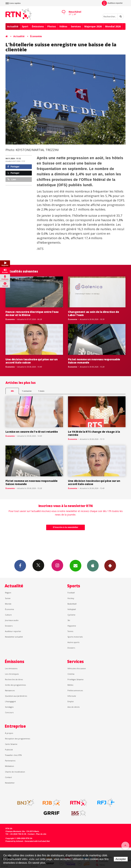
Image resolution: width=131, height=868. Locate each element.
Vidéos (63, 26)
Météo (70, 685)
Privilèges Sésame (75, 679)
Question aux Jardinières (16, 696)
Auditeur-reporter (112, 3)
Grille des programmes (15, 685)
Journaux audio (12, 620)
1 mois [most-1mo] (41, 391)
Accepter (121, 859)
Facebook (20, 565)
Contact (8, 777)
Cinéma (71, 674)
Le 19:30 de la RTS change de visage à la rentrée (94, 433)
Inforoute (72, 696)
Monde (8, 604)
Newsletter (10, 783)
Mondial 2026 (113, 26)
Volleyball (72, 609)
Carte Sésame (11, 744)
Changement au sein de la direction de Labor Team (93, 313)
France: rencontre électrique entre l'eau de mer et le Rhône (32, 313)
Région (8, 593)
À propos (9, 733)
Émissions (38, 26)
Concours (9, 712)
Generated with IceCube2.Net (37, 841)
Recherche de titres (14, 679)
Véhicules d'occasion (77, 668)
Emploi (71, 701)
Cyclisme (71, 615)
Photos (52, 26)
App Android (110, 565)
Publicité (9, 750)
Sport (25, 26)
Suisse (8, 598)
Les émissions (11, 668)
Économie (36, 36)
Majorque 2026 (93, 26)
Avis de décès (73, 707)
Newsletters (75, 565)
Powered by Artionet (14, 841)
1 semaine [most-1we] (27, 391)
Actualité (13, 26)
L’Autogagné (10, 701)
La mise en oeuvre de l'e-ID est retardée (32, 432)
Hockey (71, 598)
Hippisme (72, 626)
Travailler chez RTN (13, 755)
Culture (8, 615)
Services (76, 26)
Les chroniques (12, 674)
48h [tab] (12, 391)
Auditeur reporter (13, 631)
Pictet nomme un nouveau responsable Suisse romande (94, 361)
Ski (69, 620)
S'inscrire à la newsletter (65, 527)
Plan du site (41, 834)
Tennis (70, 631)
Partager (13, 167)
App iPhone (93, 565)
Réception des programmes (17, 739)
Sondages (9, 707)
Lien (12, 179)
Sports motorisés (75, 637)
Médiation (9, 766)
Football (71, 593)
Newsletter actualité (14, 637)
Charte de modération (15, 772)
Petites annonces (75, 690)
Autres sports (73, 642)
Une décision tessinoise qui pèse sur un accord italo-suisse (32, 361)
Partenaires (10, 761)
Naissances (10, 690)
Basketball (72, 604)
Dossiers (9, 626)
